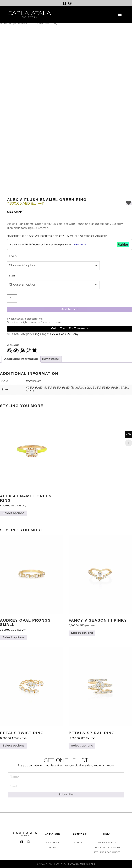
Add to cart (70, 310)
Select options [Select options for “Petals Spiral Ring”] (82, 746)
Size (12, 276)
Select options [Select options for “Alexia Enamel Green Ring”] (13, 513)
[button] (120, 14)
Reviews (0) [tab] (51, 359)
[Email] (66, 786)
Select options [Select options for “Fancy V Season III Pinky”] (82, 633)
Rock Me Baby (69, 334)
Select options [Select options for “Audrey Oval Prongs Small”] (13, 638)
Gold (13, 256)
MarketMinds (87, 864)
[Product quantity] (12, 299)
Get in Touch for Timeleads (70, 329)
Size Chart (15, 212)
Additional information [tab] (21, 359)
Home (4, 23)
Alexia (54, 334)
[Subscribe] (66, 795)
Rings (13, 23)
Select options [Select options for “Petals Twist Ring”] (13, 746)
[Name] (66, 777)
